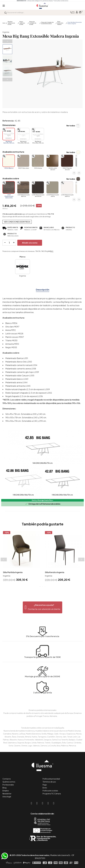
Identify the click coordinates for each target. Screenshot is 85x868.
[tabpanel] (22, 557)
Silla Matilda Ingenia (13, 572)
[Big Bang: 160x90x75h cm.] (9, 134)
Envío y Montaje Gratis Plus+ (42, 500)
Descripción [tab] (43, 290)
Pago (45, 785)
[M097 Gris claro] (23, 161)
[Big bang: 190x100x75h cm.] (23, 134)
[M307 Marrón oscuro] (67, 161)
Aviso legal (7, 797)
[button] (42, 607)
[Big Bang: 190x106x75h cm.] (38, 134)
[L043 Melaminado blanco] (67, 187)
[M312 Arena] (38, 161)
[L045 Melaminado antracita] (38, 187)
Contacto (7, 779)
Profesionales (8, 785)
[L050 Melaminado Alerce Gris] (9, 187)
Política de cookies (50, 791)
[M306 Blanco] (9, 161)
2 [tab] (43, 587)
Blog (4, 788)
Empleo (6, 791)
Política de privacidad (51, 779)
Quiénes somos (9, 782)
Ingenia (6, 32)
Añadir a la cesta (30, 243)
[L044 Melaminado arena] (52, 187)
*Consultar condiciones (62, 1)
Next (7, 80)
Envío (45, 788)
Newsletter (7, 794)
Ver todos (71, 126)
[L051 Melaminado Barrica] (23, 187)
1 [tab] (40, 587)
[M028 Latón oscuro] (52, 161)
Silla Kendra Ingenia (55, 572)
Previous (7, 41)
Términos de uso (49, 782)
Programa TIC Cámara (52, 794)
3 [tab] (45, 587)
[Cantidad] (9, 243)
